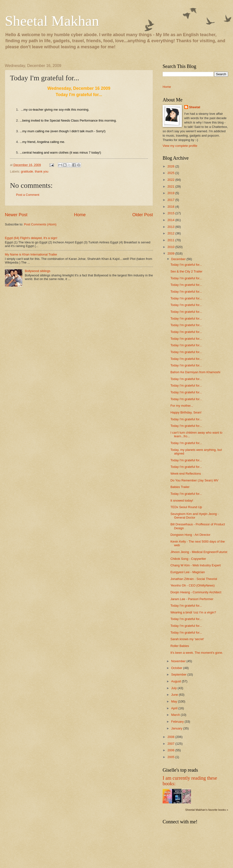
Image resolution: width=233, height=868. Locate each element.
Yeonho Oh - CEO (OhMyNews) (192, 585)
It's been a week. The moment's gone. (197, 653)
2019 (171, 193)
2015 (171, 213)
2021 (171, 186)
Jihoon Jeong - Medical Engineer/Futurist (199, 552)
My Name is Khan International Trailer (31, 254)
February (178, 722)
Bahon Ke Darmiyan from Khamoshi (195, 372)
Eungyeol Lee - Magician (188, 572)
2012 (171, 233)
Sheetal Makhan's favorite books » (207, 810)
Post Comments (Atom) (40, 224)
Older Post (143, 215)
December (179, 259)
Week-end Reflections (186, 474)
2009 (171, 253)
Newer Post (16, 215)
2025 (171, 173)
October (177, 668)
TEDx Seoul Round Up (186, 507)
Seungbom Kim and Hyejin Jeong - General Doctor (195, 516)
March (176, 715)
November (179, 661)
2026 (171, 166)
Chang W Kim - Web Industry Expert (196, 565)
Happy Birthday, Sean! (186, 412)
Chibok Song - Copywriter (188, 559)
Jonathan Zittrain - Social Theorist (194, 579)
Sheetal (195, 107)
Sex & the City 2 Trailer (186, 271)
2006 (171, 750)
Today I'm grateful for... (186, 265)
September (179, 674)
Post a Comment (28, 195)
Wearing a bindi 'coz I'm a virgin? (193, 612)
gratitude (27, 171)
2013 (171, 227)
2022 (171, 180)
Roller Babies (180, 646)
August (176, 681)
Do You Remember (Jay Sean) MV (194, 480)
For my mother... (182, 406)
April (175, 708)
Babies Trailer (180, 487)
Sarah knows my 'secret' (187, 639)
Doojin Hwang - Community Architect (196, 592)
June (175, 695)
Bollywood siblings (37, 271)
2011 (171, 240)
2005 (171, 757)
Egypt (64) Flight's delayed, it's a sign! (31, 238)
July (174, 688)
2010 (171, 247)
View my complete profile (180, 146)
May (175, 701)
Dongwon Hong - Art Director (190, 535)
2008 (171, 737)
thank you (42, 171)
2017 (171, 200)
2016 (171, 207)
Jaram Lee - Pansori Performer (192, 599)
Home (80, 215)
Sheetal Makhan (52, 21)
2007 (171, 744)
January (177, 728)
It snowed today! (182, 500)
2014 (171, 220)
